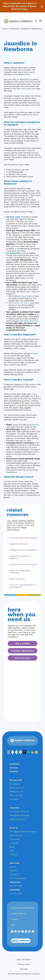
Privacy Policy (24, 964)
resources (14, 808)
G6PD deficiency (31, 321)
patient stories (16, 835)
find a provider (23, 644)
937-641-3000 (16, 886)
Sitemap (24, 969)
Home (5, 29)
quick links (15, 863)
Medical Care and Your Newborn (20, 557)
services (13, 768)
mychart (13, 871)
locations (14, 772)
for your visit (16, 780)
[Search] (36, 21)
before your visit (17, 788)
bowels (23, 89)
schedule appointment (22, 651)
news (12, 851)
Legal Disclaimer (24, 959)
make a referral (18, 913)
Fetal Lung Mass (17, 579)
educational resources (19, 815)
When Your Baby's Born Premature (20, 572)
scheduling (15, 890)
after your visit (16, 795)
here (25, 9)
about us (14, 828)
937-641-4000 (16, 893)
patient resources (17, 819)
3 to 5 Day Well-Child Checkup (24, 538)
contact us (14, 874)
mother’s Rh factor (21, 303)
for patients (15, 784)
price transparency (18, 878)
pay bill (13, 867)
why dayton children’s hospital (23, 832)
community (15, 839)
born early (15, 217)
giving (12, 847)
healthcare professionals (23, 908)
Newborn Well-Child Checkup (23, 564)
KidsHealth (14, 29)
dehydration (33, 425)
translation (21, 941)
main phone (15, 882)
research (13, 854)
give (13, 925)
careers (15, 919)
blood (27, 74)
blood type (26, 296)
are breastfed (13, 253)
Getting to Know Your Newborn (24, 550)
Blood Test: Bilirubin (19, 544)
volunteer (14, 843)
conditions (15, 764)
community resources (19, 812)
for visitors (14, 799)
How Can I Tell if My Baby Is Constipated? (22, 586)
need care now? (22, 658)
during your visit (16, 792)
